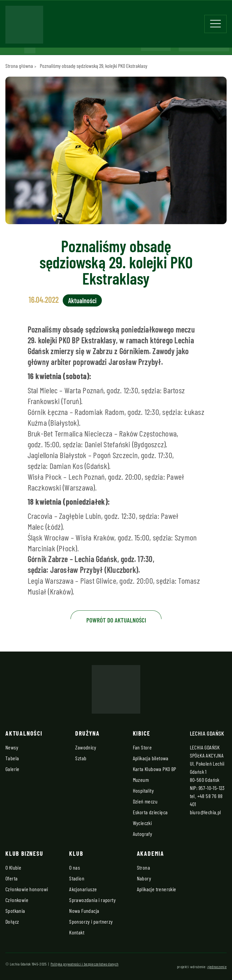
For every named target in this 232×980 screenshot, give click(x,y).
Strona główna (19, 66)
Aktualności (82, 300)
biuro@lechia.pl (206, 812)
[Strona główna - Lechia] (24, 27)
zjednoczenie (217, 966)
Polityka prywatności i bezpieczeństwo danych (84, 964)
